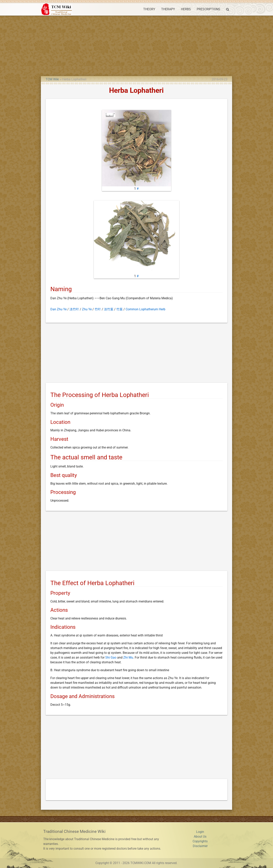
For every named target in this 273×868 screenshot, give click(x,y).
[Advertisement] (136, 45)
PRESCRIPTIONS (209, 9)
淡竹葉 (109, 309)
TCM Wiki (52, 79)
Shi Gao (111, 657)
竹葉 (120, 309)
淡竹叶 (74, 309)
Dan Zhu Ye (58, 309)
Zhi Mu (128, 657)
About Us (200, 837)
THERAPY (168, 9)
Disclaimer (200, 846)
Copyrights (200, 841)
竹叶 (98, 309)
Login (200, 832)
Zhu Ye (87, 309)
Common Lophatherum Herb (145, 309)
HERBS (186, 9)
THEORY (149, 9)
